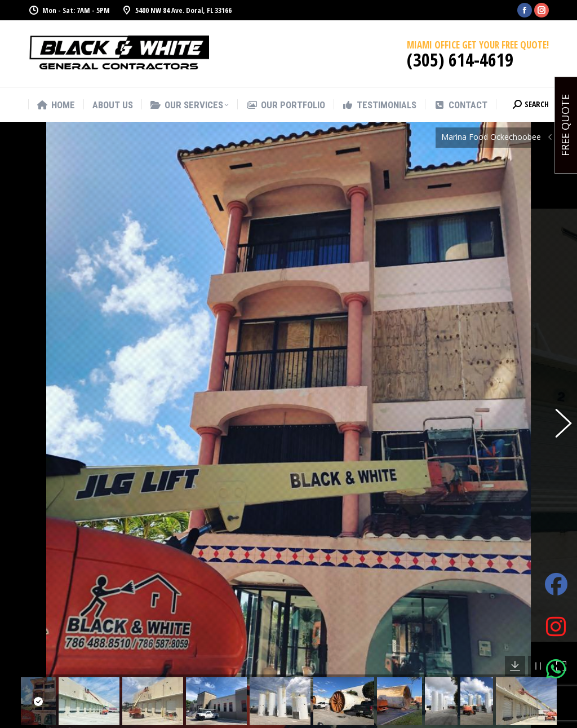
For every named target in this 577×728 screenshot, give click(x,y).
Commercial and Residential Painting (351, 683)
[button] (557, 369)
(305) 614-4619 (460, 59)
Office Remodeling (349, 709)
